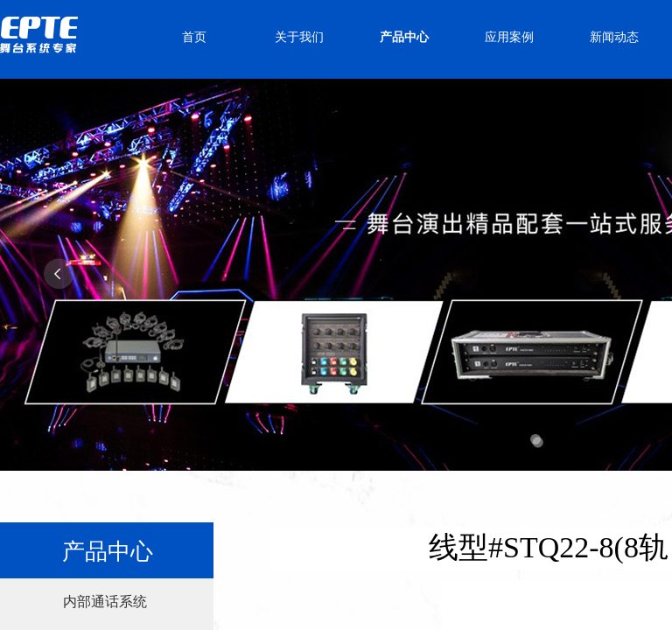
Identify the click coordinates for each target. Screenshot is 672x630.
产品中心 (404, 37)
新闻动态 (614, 37)
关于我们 (299, 37)
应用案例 (509, 37)
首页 (194, 37)
